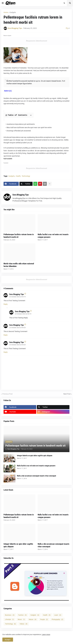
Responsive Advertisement (37, 41)
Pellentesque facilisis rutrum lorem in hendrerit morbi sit (19, 235)
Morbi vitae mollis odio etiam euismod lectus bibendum (19, 264)
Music (21, 619)
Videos (24, 623)
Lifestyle (10, 619)
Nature (33, 619)
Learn (58, 614)
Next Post (67, 393)
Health (18, 175)
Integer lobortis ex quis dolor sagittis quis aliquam (35, 455)
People (44, 619)
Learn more (46, 634)
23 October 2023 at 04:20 (17, 327)
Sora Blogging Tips (21, 194)
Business (10, 614)
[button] (3, 3)
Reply (6, 303)
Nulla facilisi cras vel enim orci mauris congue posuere (53, 235)
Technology (26, 175)
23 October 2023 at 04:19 (17, 296)
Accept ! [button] (8, 640)
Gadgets (13, 12)
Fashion (22, 614)
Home (6, 12)
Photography (57, 619)
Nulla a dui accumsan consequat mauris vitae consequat (36, 475)
